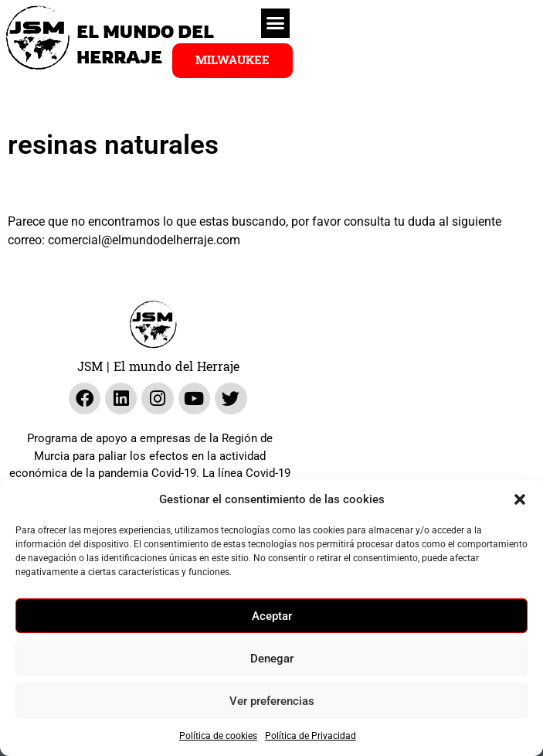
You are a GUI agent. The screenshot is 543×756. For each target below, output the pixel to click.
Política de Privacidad (311, 736)
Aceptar (272, 616)
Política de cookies (218, 736)
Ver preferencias (272, 701)
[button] (520, 499)
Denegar (272, 659)
